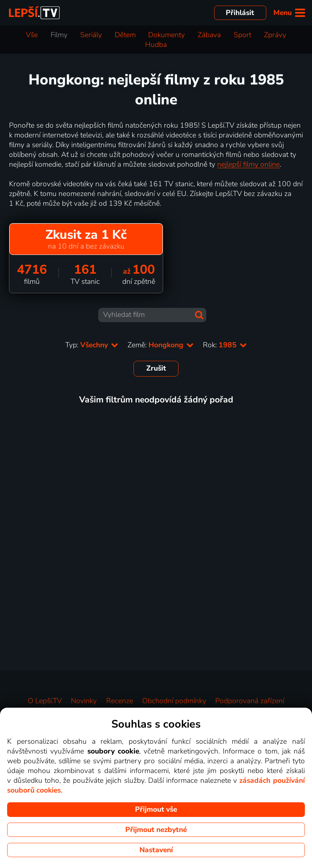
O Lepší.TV (45, 701)
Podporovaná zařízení (250, 701)
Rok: (225, 345)
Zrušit (156, 368)
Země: (161, 345)
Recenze (120, 701)
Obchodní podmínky (174, 701)
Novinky (84, 701)
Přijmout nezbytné (156, 830)
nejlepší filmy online (248, 164)
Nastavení (156, 850)
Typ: (92, 345)
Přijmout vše (156, 809)
